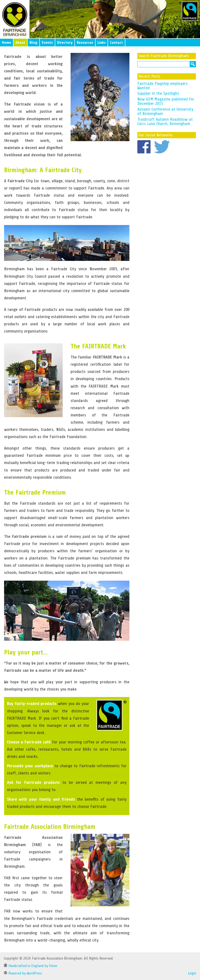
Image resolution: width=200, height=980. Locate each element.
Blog (33, 43)
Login (192, 973)
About (20, 43)
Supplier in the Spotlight (158, 93)
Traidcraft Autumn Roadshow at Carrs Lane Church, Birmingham (165, 121)
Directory (65, 43)
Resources (85, 43)
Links (102, 43)
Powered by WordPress (23, 973)
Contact (116, 43)
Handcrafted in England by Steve (30, 966)
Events (47, 43)
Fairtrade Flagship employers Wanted (162, 86)
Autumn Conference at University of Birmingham (165, 111)
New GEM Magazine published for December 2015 (166, 101)
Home (6, 43)
